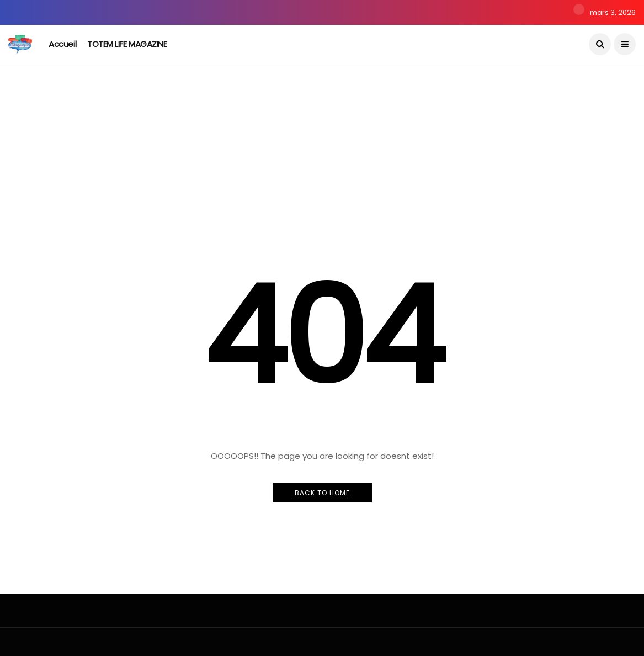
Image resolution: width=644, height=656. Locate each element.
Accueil (62, 44)
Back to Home (322, 493)
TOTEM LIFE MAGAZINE (127, 44)
